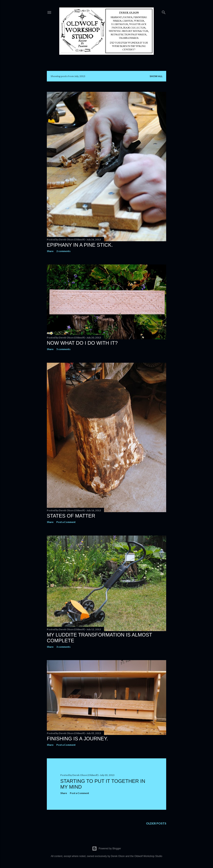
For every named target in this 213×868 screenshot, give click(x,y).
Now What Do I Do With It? (82, 343)
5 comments (63, 349)
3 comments (63, 647)
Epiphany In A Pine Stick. (80, 245)
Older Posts (156, 823)
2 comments (63, 251)
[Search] (164, 12)
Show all (156, 76)
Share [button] (50, 251)
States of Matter (71, 516)
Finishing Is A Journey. (77, 739)
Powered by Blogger (106, 849)
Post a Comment (66, 522)
